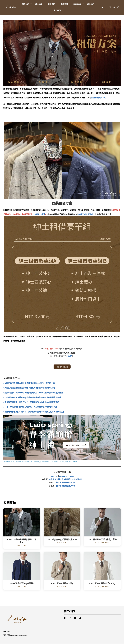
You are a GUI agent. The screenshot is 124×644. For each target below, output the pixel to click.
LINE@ (71, 477)
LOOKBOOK (79, 4)
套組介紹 (53, 4)
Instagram (63, 477)
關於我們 (27, 4)
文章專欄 (65, 4)
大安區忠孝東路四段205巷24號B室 (68, 480)
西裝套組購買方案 (98, 98)
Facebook (54, 477)
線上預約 (91, 4)
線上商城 (40, 4)
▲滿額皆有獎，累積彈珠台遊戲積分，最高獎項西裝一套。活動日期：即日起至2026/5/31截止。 (42, 462)
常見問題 (58, 11)
